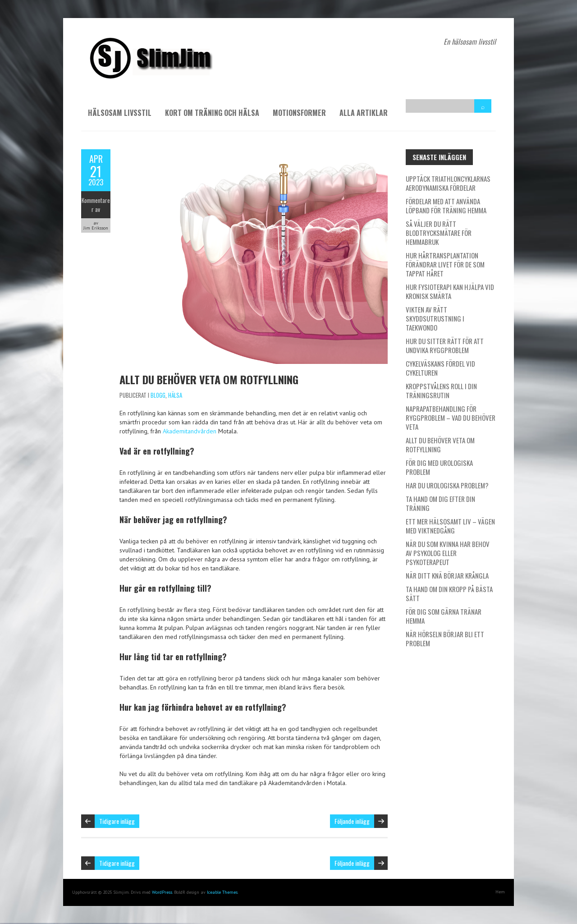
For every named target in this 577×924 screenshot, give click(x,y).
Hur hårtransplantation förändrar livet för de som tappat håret (445, 264)
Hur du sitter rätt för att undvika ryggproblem (445, 345)
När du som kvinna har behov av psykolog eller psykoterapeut (448, 553)
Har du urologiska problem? (447, 485)
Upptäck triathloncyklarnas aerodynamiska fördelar (448, 183)
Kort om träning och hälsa (212, 113)
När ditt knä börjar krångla (447, 575)
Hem (500, 892)
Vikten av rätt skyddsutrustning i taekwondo (435, 318)
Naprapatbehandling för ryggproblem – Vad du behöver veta (451, 418)
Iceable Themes (222, 892)
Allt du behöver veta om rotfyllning (209, 379)
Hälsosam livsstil (120, 113)
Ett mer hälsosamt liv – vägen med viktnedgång (450, 526)
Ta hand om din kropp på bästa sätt (449, 593)
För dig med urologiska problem (439, 467)
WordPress (162, 892)
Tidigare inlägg (117, 821)
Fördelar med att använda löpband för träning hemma (446, 206)
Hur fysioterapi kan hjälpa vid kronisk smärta (450, 291)
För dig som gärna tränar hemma (444, 616)
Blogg (158, 395)
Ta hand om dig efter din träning (440, 503)
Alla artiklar (364, 113)
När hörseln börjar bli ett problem (445, 639)
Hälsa (175, 395)
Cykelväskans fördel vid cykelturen (440, 368)
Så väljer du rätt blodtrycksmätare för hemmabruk (439, 233)
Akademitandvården (190, 431)
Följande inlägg (352, 821)
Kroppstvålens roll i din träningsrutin (441, 391)
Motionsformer (299, 113)
